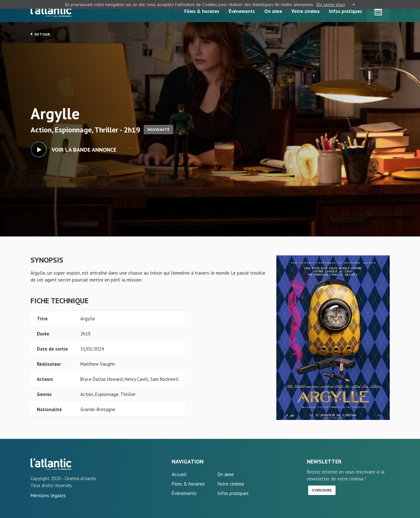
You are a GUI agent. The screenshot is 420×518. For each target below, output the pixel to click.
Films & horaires (202, 11)
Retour (40, 34)
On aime (273, 11)
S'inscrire (322, 490)
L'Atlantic (51, 11)
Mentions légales (48, 495)
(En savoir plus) (331, 4)
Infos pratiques (345, 11)
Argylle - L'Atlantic (51, 464)
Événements (242, 11)
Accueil (179, 474)
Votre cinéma (305, 11)
